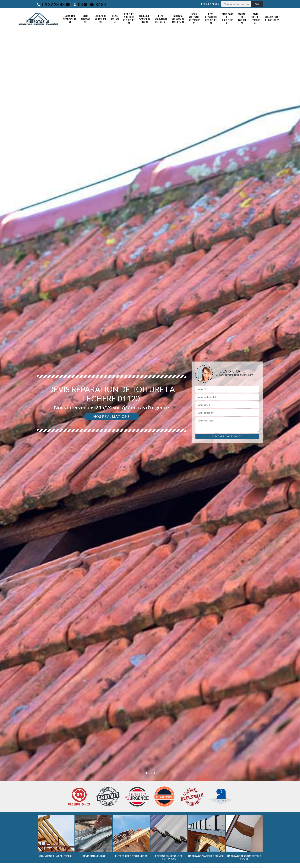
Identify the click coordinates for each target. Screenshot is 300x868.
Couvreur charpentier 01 (70, 19)
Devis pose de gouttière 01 (227, 19)
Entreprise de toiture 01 (101, 19)
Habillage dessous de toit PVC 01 (178, 19)
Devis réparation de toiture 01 (211, 19)
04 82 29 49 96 (54, 4)
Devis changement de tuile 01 (161, 19)
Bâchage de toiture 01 (242, 19)
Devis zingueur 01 (86, 19)
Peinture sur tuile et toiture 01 (129, 19)
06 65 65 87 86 (90, 4)
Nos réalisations (112, 416)
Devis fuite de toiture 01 (256, 19)
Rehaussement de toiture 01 (272, 19)
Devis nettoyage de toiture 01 (194, 19)
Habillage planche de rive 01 (144, 19)
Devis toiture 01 (115, 19)
